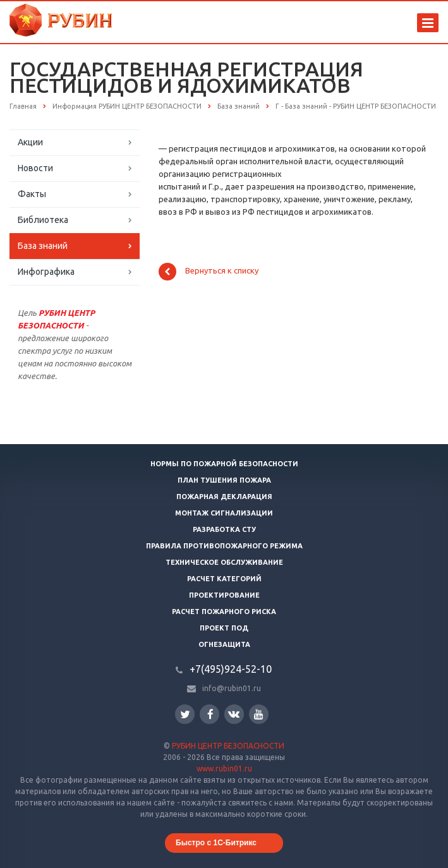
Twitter (185, 714)
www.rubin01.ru (224, 769)
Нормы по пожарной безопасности (224, 464)
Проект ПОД (224, 628)
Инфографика (46, 272)
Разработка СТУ (224, 529)
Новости (35, 168)
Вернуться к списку (209, 272)
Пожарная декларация (224, 497)
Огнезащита (224, 644)
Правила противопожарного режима (224, 546)
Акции (30, 142)
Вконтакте (234, 714)
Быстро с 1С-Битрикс (216, 843)
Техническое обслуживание (224, 562)
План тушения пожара (224, 480)
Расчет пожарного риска (224, 612)
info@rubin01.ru (232, 688)
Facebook (210, 714)
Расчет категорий (224, 579)
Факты (32, 194)
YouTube (259, 714)
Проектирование (224, 595)
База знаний (43, 246)
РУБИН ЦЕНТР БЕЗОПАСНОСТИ (228, 746)
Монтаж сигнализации (224, 513)
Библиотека (43, 220)
